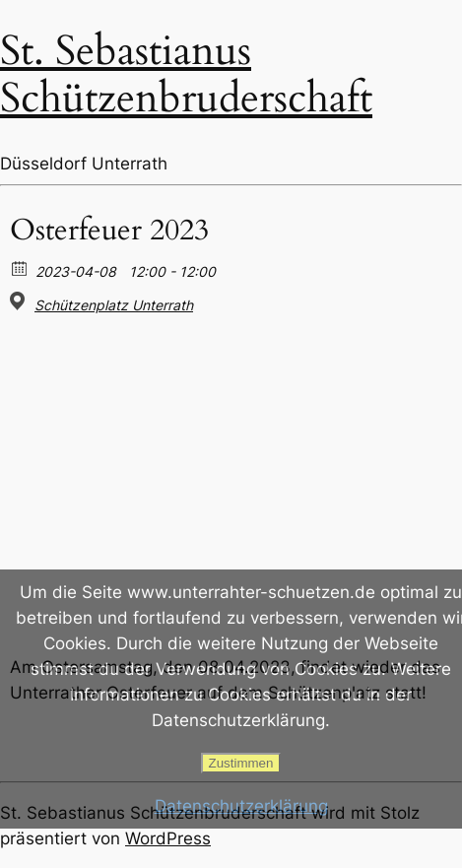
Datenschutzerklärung (241, 806)
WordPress (168, 838)
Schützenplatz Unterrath (114, 305)
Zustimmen (241, 763)
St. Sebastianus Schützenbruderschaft (186, 74)
